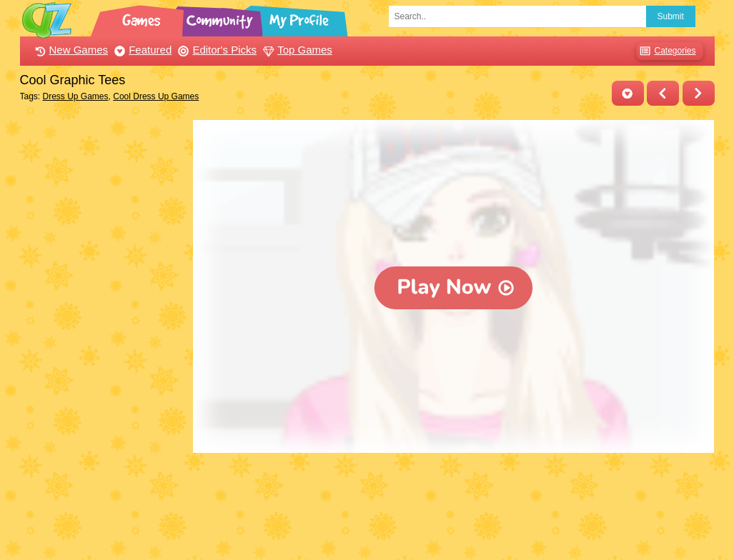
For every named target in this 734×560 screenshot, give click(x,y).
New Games (70, 50)
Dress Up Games (76, 96)
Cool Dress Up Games (156, 96)
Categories (666, 51)
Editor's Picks (215, 50)
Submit (671, 16)
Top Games (296, 50)
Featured (141, 50)
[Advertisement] (103, 334)
